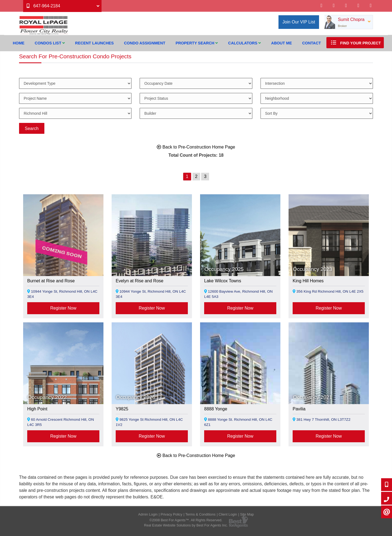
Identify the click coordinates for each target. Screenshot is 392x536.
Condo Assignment (145, 43)
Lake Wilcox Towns (223, 281)
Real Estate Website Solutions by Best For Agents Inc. (186, 525)
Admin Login (148, 514)
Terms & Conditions (200, 514)
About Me (281, 43)
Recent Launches (94, 43)
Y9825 (122, 409)
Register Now (63, 308)
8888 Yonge (216, 409)
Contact (312, 43)
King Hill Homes (308, 281)
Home (19, 43)
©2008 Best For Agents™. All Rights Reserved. (186, 520)
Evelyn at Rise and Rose (140, 281)
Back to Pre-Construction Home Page (196, 147)
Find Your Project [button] (355, 43)
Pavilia (299, 409)
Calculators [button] (244, 43)
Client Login (228, 514)
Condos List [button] (50, 43)
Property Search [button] (197, 43)
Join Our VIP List (299, 22)
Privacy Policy (171, 514)
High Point (37, 409)
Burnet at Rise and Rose (51, 281)
